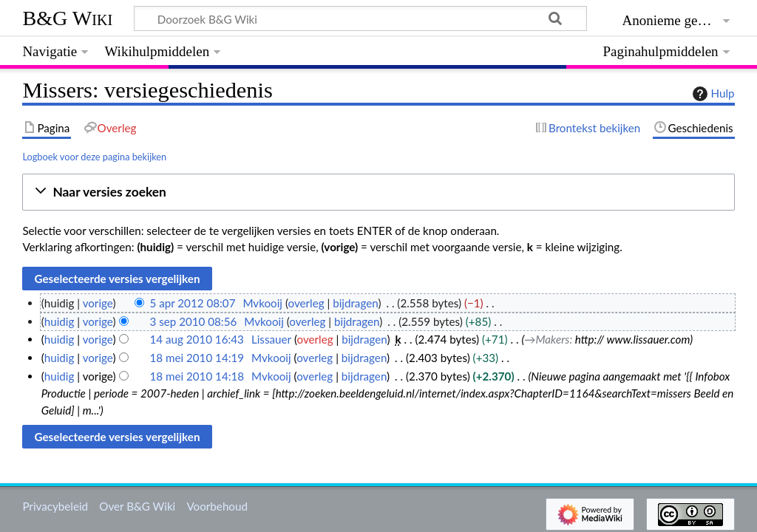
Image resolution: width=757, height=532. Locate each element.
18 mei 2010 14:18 (197, 376)
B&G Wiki (67, 18)
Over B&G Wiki (137, 506)
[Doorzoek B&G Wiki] (360, 18)
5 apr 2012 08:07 (192, 303)
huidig (60, 321)
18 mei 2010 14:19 (197, 358)
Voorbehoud (217, 506)
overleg (306, 303)
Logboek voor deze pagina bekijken (94, 157)
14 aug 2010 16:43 (196, 339)
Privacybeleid (55, 506)
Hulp (712, 94)
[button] (378, 192)
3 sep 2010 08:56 (193, 321)
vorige (98, 303)
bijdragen (355, 303)
